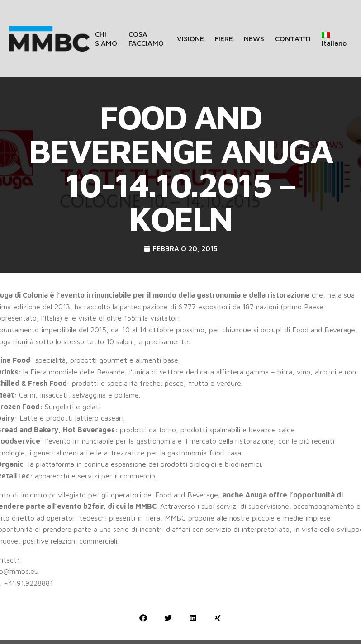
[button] (143, 618)
